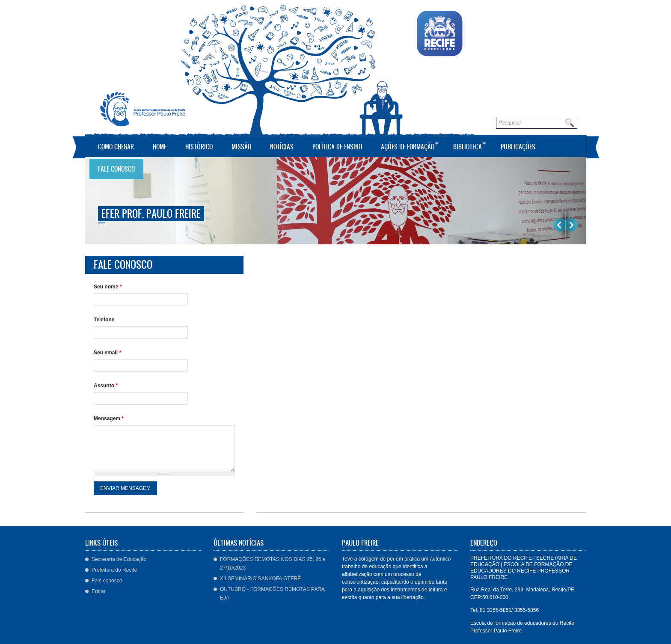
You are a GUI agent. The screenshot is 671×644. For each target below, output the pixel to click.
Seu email (107, 353)
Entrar (99, 591)
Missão (241, 147)
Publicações (518, 147)
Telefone (104, 320)
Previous (560, 225)
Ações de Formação (405, 146)
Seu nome (108, 287)
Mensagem (109, 418)
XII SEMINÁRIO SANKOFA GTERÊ (260, 579)
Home (160, 147)
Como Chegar (116, 147)
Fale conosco (116, 169)
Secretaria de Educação (119, 559)
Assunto (106, 386)
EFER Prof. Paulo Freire (151, 214)
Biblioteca (465, 146)
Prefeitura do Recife (114, 570)
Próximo (572, 225)
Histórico (199, 147)
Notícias (282, 147)
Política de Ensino (337, 147)
